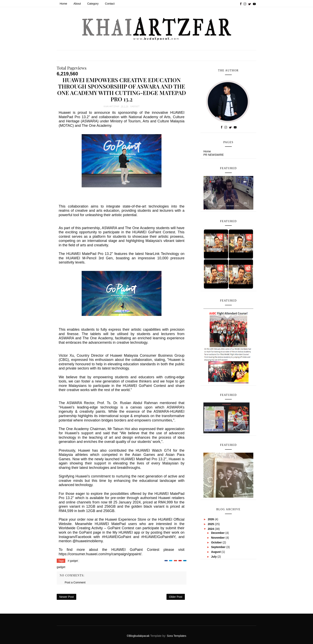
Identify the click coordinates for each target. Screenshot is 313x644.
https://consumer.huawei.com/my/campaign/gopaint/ (100, 554)
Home (63, 4)
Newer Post (66, 597)
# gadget (73, 561)
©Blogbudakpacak (138, 636)
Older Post (176, 597)
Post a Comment (75, 582)
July (214, 557)
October (217, 542)
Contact (110, 4)
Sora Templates (177, 636)
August (216, 552)
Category (93, 4)
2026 (211, 519)
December (218, 533)
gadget (135, 106)
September (219, 547)
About (77, 4)
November (218, 538)
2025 (211, 524)
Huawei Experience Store (126, 519)
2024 (211, 529)
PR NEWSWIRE (214, 155)
